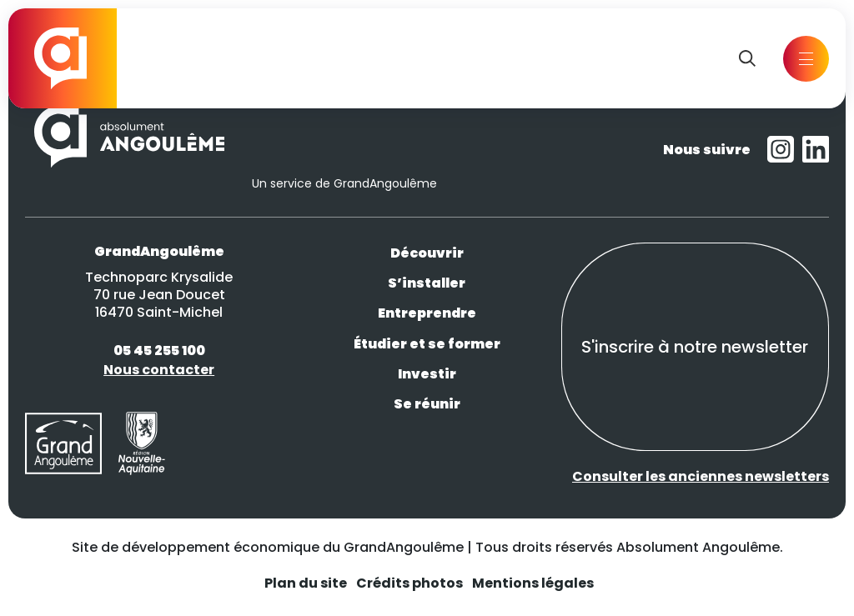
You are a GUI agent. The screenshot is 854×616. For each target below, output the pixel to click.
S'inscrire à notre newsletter (695, 347)
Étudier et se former (427, 344)
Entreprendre (427, 313)
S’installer (427, 283)
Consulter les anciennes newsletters (701, 476)
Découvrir (427, 253)
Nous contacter (159, 370)
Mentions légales (533, 583)
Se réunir (427, 404)
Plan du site (306, 583)
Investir (427, 374)
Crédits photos (409, 583)
